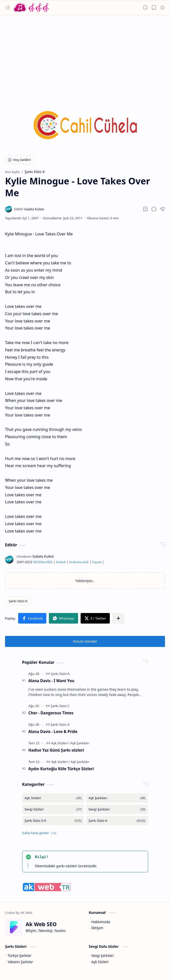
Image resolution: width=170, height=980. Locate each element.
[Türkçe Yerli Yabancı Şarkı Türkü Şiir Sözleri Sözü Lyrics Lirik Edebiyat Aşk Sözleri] (31, 8)
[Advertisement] (85, 55)
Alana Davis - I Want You (52, 681)
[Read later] (145, 209)
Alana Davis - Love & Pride (53, 731)
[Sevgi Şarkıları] (117, 809)
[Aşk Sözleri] (60, 743)
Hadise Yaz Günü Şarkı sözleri (56, 750)
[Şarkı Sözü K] (18, 601)
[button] (8, 8)
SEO (36, 562)
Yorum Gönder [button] (85, 641)
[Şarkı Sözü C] (60, 706)
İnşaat (97, 562)
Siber (43, 562)
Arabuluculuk (79, 562)
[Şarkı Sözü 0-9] (53, 821)
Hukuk (61, 562)
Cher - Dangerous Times (51, 713)
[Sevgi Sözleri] (53, 809)
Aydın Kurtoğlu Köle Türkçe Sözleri (61, 769)
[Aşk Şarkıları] (80, 743)
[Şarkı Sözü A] (60, 674)
